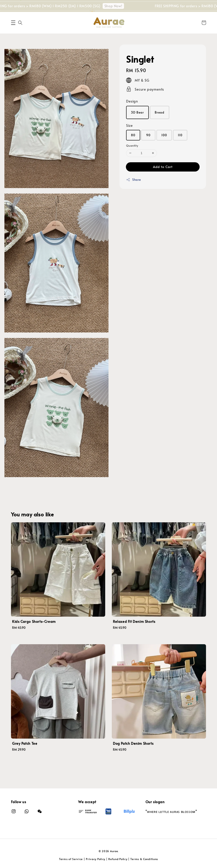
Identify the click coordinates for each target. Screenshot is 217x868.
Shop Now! (122, 6)
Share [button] (133, 180)
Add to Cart (163, 167)
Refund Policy (118, 859)
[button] (13, 23)
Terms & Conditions (144, 859)
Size (129, 125)
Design (132, 101)
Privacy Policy (96, 859)
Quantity (132, 146)
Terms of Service (71, 859)
